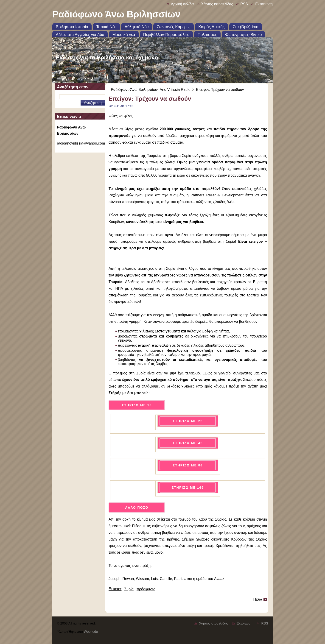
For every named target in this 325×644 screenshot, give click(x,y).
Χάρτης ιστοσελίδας (217, 4)
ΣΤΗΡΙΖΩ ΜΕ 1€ (137, 405)
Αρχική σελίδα (182, 4)
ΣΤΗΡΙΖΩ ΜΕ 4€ (188, 443)
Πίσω (258, 599)
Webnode (91, 632)
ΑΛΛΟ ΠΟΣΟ (137, 507)
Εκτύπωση (264, 4)
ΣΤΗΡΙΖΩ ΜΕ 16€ (188, 488)
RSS (244, 4)
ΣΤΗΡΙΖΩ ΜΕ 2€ (188, 421)
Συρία (129, 589)
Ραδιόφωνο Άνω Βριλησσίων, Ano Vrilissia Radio (151, 90)
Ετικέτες (115, 589)
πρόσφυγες (146, 589)
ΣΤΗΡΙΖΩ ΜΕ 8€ (188, 465)
